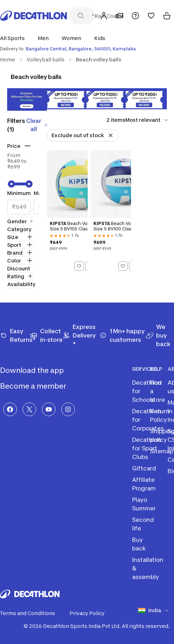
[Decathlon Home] (34, 16)
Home (8, 59)
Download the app (38, 370)
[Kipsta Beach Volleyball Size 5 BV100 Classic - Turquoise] (67, 212)
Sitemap (162, 451)
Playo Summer (144, 504)
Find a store (158, 391)
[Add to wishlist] (79, 266)
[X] (29, 409)
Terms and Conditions (32, 613)
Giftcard (144, 468)
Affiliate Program (144, 484)
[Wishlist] (151, 16)
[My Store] (120, 16)
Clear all (37, 125)
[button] (14, 38)
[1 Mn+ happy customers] (123, 335)
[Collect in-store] (46, 335)
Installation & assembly (148, 568)
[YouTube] (49, 409)
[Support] (135, 16)
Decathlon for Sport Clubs (147, 448)
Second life (143, 524)
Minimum (19, 193)
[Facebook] (10, 409)
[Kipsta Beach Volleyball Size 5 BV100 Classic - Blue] (111, 212)
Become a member (39, 386)
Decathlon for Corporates (148, 420)
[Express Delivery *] (81, 335)
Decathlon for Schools (147, 391)
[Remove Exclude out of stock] (111, 135)
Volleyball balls (45, 59)
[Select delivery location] (87, 49)
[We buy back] (160, 335)
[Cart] (167, 16)
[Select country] (156, 610)
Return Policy (160, 415)
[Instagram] (68, 409)
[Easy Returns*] (15, 335)
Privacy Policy (91, 613)
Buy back (139, 544)
